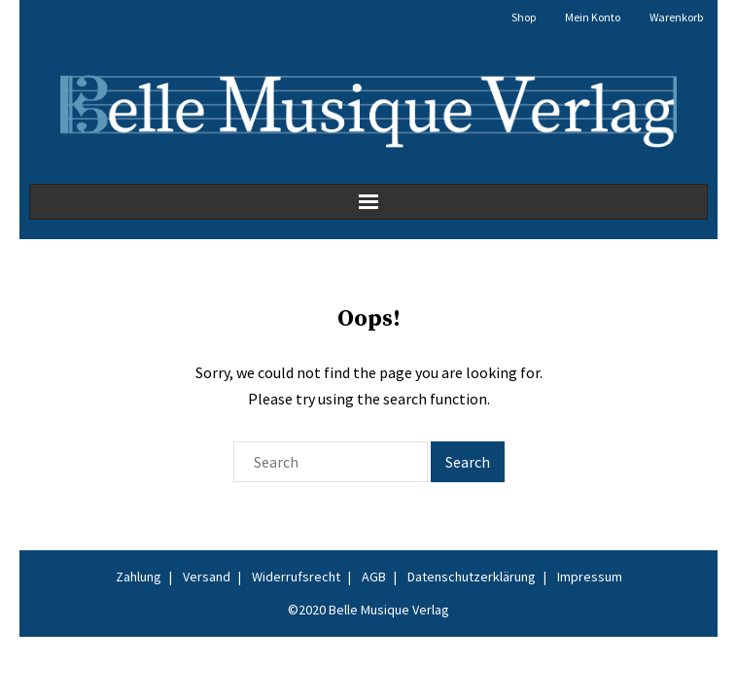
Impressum (590, 577)
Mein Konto (593, 17)
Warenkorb (676, 17)
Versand (207, 577)
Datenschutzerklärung (472, 577)
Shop (524, 17)
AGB (374, 577)
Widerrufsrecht (296, 577)
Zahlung (139, 577)
